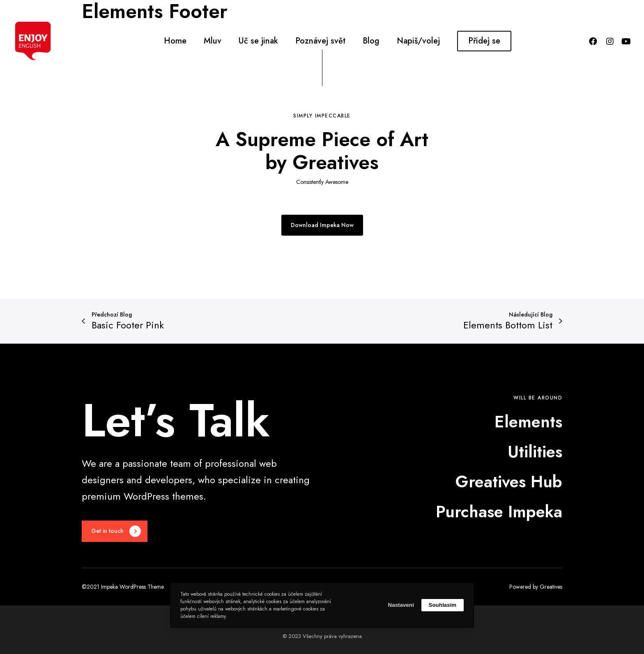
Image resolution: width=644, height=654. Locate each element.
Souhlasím (443, 605)
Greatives (551, 587)
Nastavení (401, 605)
